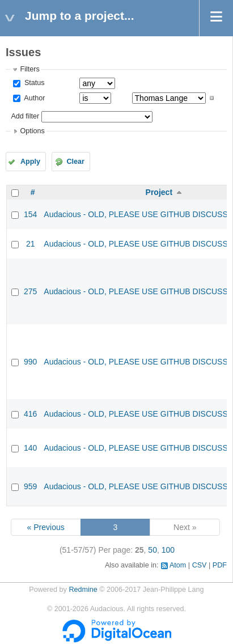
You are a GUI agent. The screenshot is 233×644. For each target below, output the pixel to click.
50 (152, 550)
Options (32, 131)
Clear (75, 162)
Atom (178, 565)
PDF (220, 565)
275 (30, 291)
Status (33, 83)
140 (30, 448)
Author (33, 98)
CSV (200, 565)
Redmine (83, 590)
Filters (29, 69)
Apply (30, 162)
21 (31, 244)
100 (168, 550)
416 (30, 414)
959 (30, 486)
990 (30, 362)
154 (30, 214)
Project (159, 192)
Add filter (25, 116)
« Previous (46, 527)
